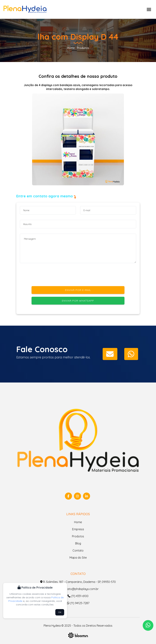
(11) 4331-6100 (78, 596)
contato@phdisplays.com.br (78, 589)
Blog (78, 543)
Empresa (78, 529)
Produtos (83, 48)
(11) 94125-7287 (78, 603)
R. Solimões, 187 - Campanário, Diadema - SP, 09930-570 (78, 582)
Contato (78, 550)
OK (60, 612)
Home (71, 48)
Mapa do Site (78, 558)
